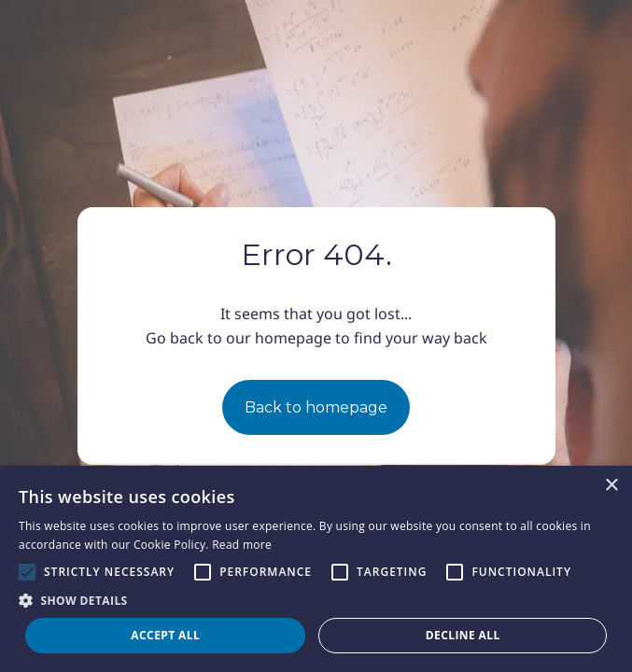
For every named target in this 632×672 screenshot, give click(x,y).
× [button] (611, 486)
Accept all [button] (165, 635)
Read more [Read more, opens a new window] (242, 545)
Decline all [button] (463, 635)
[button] (316, 600)
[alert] (316, 569)
